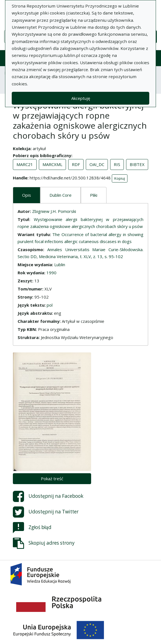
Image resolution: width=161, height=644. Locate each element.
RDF (76, 164)
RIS (117, 164)
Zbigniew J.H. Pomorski (54, 211)
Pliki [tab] (94, 195)
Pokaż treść (52, 479)
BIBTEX (137, 164)
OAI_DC (97, 164)
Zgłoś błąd (32, 528)
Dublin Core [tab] (61, 195)
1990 (51, 273)
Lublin (60, 265)
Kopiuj (120, 178)
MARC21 (25, 164)
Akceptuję (81, 98)
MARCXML (52, 164)
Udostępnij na (48, 496)
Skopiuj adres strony (44, 543)
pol (50, 305)
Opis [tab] (27, 195)
